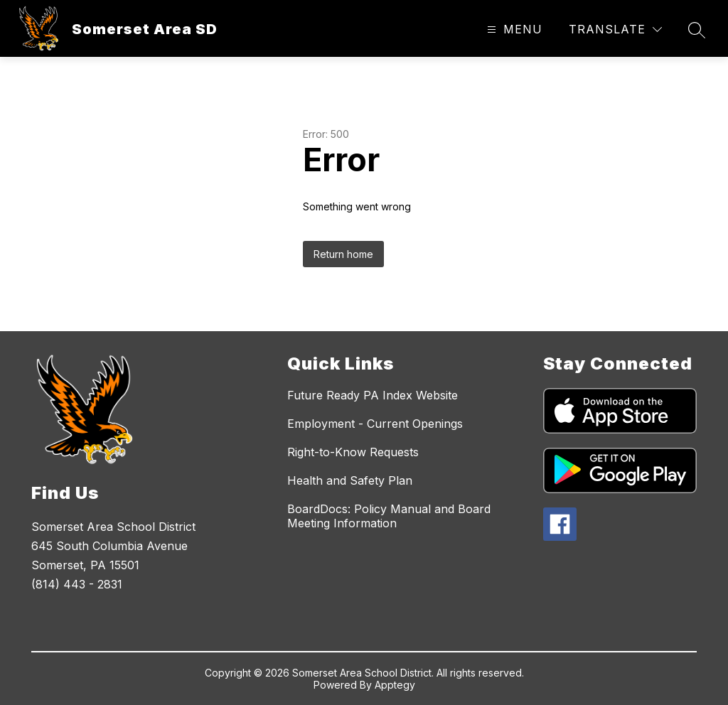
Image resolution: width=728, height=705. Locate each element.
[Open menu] (513, 29)
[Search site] (697, 30)
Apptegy (395, 685)
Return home (343, 254)
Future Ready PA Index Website (373, 395)
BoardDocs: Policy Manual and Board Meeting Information (389, 516)
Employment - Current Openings (375, 424)
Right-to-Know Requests (353, 452)
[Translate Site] (615, 29)
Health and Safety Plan (350, 480)
